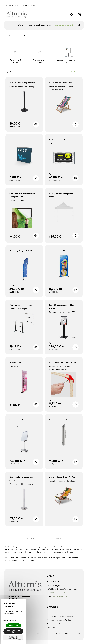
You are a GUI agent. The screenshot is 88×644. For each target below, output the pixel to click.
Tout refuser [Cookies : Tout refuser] (19, 640)
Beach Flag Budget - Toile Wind (22, 251)
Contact (33, 5)
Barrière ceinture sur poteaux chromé (21, 479)
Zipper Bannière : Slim (58, 251)
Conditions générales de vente (43, 634)
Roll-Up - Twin (15, 363)
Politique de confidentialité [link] (13, 638)
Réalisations (25, 5)
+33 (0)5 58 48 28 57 (58, 593)
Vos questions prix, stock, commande (60, 616)
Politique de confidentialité (72, 634)
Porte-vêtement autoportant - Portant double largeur (21, 307)
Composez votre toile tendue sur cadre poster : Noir (22, 195)
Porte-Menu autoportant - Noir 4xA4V (61, 307)
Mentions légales (58, 634)
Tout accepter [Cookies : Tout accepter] (13, 625)
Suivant (58, 539)
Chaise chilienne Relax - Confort (62, 477)
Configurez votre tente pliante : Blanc (61, 195)
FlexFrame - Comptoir (18, 140)
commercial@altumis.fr (61, 596)
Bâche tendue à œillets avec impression (60, 141)
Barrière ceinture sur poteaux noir (23, 83)
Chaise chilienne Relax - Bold (61, 83)
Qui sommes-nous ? (13, 5)
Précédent (31, 539)
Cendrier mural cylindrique (60, 420)
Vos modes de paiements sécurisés (59, 620)
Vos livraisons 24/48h (54, 624)
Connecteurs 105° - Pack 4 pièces (62, 363)
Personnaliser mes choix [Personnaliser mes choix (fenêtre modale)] (13, 631)
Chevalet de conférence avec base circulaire (23, 421)
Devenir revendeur (53, 613)
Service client (51, 627)
